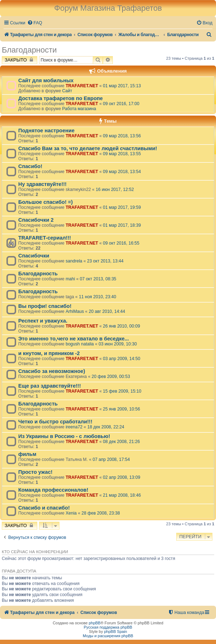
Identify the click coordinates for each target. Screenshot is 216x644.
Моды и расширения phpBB (108, 636)
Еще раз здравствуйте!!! (50, 386)
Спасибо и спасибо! (44, 508)
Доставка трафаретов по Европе (61, 98)
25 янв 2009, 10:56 (121, 409)
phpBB (95, 623)
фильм (27, 454)
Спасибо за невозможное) (52, 371)
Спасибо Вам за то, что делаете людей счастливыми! (88, 148)
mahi (70, 279)
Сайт (67, 91)
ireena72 (74, 427)
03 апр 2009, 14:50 (121, 359)
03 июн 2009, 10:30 (118, 344)
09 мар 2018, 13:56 (122, 136)
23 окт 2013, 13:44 (105, 261)
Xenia (71, 513)
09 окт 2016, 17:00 (121, 104)
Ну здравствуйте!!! (42, 184)
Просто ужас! (35, 472)
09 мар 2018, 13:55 (122, 154)
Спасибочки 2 (36, 220)
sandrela (74, 261)
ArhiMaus (75, 311)
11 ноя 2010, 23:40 (97, 297)
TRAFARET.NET (82, 86)
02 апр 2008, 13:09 (121, 477)
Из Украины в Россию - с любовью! (64, 436)
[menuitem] (35, 23)
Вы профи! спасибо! (45, 306)
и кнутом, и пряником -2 (49, 353)
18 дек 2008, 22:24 (106, 427)
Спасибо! (30, 166)
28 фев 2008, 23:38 (101, 513)
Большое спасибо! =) (45, 202)
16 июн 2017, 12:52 (115, 190)
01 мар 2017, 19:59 (122, 207)
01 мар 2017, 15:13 (122, 86)
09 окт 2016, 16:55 (121, 243)
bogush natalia (80, 344)
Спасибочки (34, 256)
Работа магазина (79, 109)
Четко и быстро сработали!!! (55, 422)
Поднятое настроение (46, 131)
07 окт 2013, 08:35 (98, 279)
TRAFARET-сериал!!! (45, 238)
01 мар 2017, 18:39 (122, 225)
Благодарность (38, 274)
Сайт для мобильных (46, 80)
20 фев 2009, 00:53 (111, 377)
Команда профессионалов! (53, 490)
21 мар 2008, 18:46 (122, 495)
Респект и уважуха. (43, 321)
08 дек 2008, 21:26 (121, 442)
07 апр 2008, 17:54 (111, 459)
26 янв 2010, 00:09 (121, 326)
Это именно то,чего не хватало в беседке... (74, 339)
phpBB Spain (115, 631)
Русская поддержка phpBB (108, 627)
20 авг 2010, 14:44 (107, 311)
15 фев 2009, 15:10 (122, 391)
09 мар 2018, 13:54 (122, 172)
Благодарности (29, 50)
